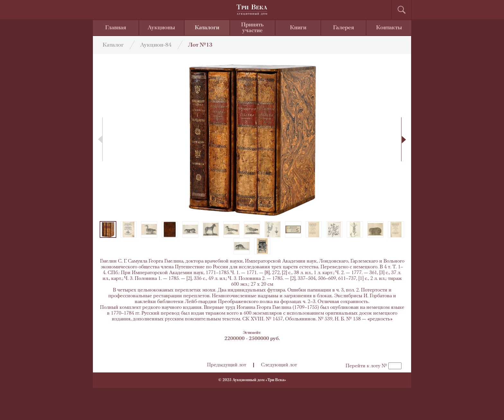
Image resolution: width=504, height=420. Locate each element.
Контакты (389, 28)
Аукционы (161, 28)
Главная (116, 28)
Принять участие (252, 28)
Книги (298, 28)
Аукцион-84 (156, 45)
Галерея (343, 28)
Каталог (113, 45)
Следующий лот (279, 365)
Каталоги (207, 28)
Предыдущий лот (227, 365)
